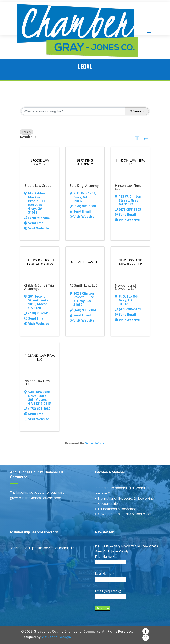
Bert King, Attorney (84, 186)
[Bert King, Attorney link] (85, 162)
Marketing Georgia (56, 637)
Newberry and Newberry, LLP (126, 287)
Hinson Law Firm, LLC (128, 187)
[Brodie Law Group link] (40, 162)
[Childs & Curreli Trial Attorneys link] (40, 262)
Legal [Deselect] (27, 132)
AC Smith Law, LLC (83, 285)
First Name (105, 557)
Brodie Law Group (38, 186)
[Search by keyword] (73, 111)
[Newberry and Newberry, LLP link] (130, 262)
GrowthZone (95, 443)
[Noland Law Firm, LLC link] (40, 358)
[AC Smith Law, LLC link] (85, 262)
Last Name (104, 574)
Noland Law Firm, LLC (37, 382)
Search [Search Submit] (137, 111)
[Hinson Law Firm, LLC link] (130, 162)
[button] (137, 139)
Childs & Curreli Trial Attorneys (39, 287)
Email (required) (108, 591)
